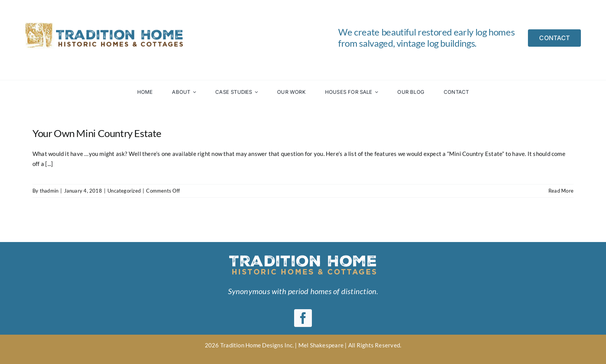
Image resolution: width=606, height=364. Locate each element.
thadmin (49, 191)
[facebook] (303, 318)
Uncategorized (124, 191)
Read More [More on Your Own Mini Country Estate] (561, 191)
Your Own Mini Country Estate (97, 133)
